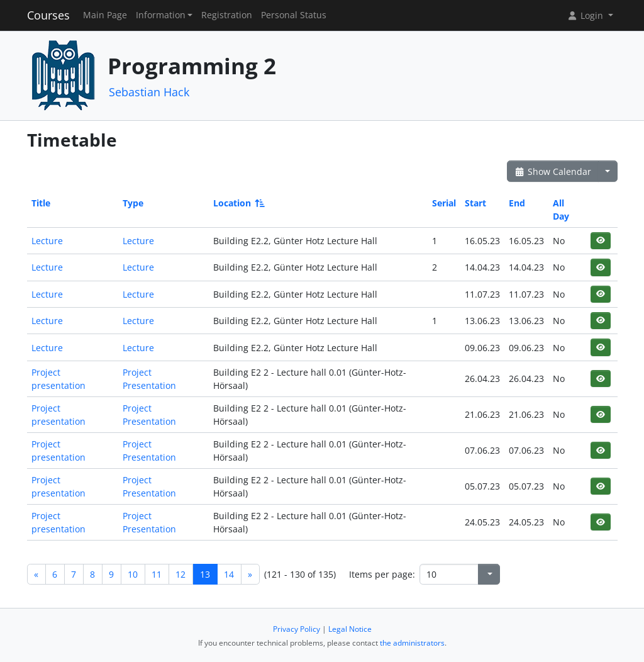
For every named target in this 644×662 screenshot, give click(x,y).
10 (133, 574)
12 (180, 574)
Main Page (105, 15)
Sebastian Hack (149, 92)
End (517, 203)
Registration (227, 15)
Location (238, 203)
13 (205, 574)
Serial (444, 203)
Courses (48, 15)
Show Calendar (553, 171)
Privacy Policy (297, 629)
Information (161, 15)
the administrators (412, 643)
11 (157, 574)
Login (586, 15)
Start (475, 203)
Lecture (47, 241)
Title (41, 203)
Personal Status (294, 15)
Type (133, 203)
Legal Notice (350, 629)
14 (229, 574)
